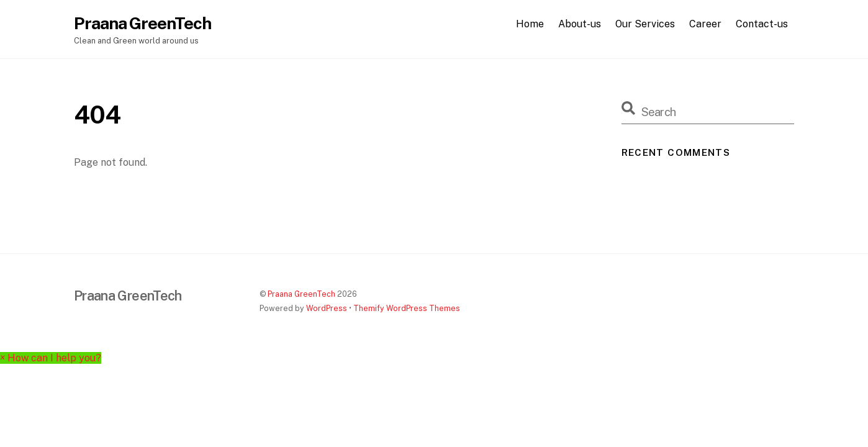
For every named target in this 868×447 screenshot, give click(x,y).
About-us (580, 24)
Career (705, 24)
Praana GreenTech (301, 294)
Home (530, 24)
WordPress (327, 308)
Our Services (645, 24)
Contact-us (762, 24)
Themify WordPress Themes (407, 308)
